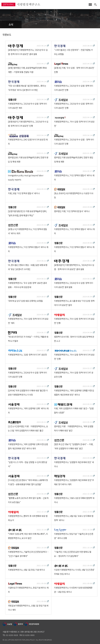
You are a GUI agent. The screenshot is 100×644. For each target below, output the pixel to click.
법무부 (18, 624)
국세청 (7, 624)
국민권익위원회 (32, 624)
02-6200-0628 (12, 635)
